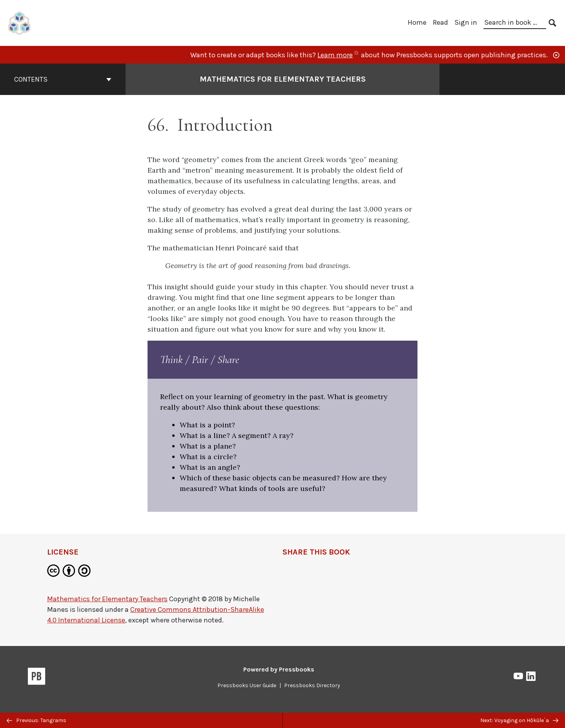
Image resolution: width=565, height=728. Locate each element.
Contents (63, 79)
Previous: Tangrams (36, 720)
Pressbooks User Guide (247, 685)
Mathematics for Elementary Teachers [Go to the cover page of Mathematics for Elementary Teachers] (283, 79)
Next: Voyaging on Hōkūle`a (519, 720)
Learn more (338, 55)
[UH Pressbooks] (20, 22)
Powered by (279, 669)
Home (417, 22)
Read (440, 22)
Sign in (466, 22)
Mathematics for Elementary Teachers (107, 599)
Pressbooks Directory (312, 685)
